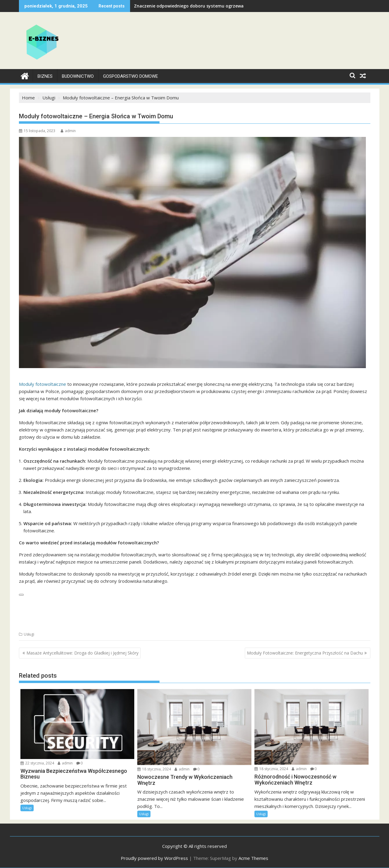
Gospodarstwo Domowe (131, 76)
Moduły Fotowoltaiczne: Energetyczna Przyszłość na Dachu (305, 653)
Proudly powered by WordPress (154, 858)
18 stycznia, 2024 (154, 769)
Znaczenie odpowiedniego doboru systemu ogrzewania (192, 6)
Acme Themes (253, 858)
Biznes (45, 76)
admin (68, 131)
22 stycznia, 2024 (37, 763)
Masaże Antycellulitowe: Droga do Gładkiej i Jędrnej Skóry (82, 653)
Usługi (29, 634)
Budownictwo (78, 76)
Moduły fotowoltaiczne (43, 384)
